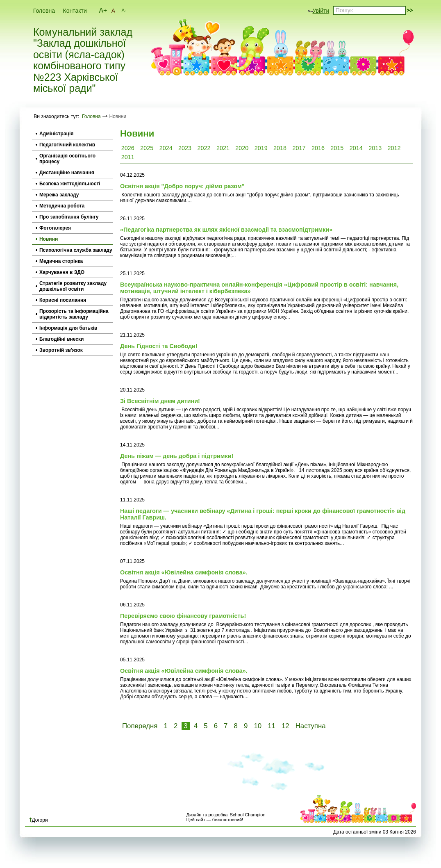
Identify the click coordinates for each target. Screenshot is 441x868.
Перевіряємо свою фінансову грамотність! (183, 616)
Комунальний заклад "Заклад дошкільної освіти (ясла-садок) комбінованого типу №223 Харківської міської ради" (83, 60)
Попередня (140, 726)
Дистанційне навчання (67, 173)
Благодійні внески (61, 339)
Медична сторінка (61, 261)
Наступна (311, 726)
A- (124, 11)
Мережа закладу (59, 195)
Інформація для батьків (68, 328)
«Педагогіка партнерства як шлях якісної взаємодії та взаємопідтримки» (226, 230)
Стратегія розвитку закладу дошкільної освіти (73, 286)
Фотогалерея (55, 228)
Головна (44, 11)
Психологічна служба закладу (76, 250)
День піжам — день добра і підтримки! (177, 456)
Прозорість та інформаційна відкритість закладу (74, 314)
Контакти (75, 11)
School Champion (248, 815)
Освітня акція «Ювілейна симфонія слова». (184, 572)
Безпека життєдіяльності (70, 184)
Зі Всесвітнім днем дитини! (160, 401)
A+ (103, 10)
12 (285, 726)
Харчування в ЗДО (62, 272)
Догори (39, 820)
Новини (49, 239)
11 (272, 726)
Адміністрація (56, 134)
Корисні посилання (63, 300)
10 (258, 726)
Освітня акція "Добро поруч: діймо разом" (182, 186)
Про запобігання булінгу (69, 217)
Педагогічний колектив (67, 145)
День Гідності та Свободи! (159, 346)
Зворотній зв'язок (61, 350)
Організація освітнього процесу (67, 159)
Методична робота (62, 206)
